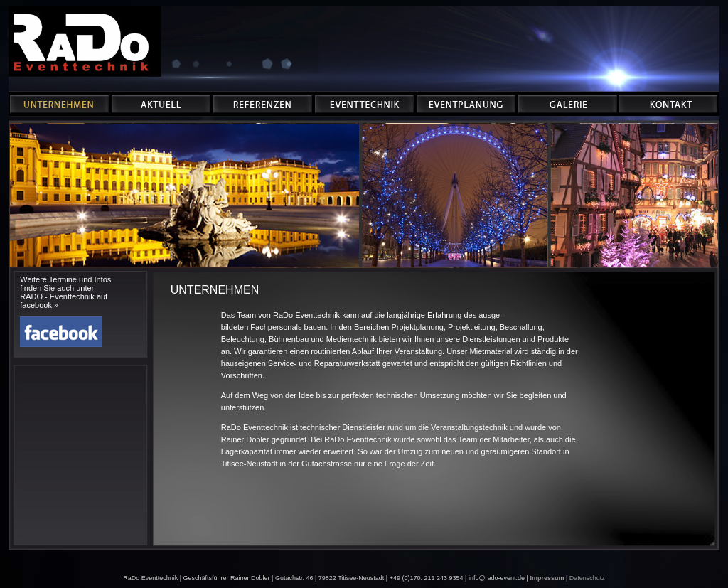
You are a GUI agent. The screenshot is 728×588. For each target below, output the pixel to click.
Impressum (547, 578)
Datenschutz (587, 578)
